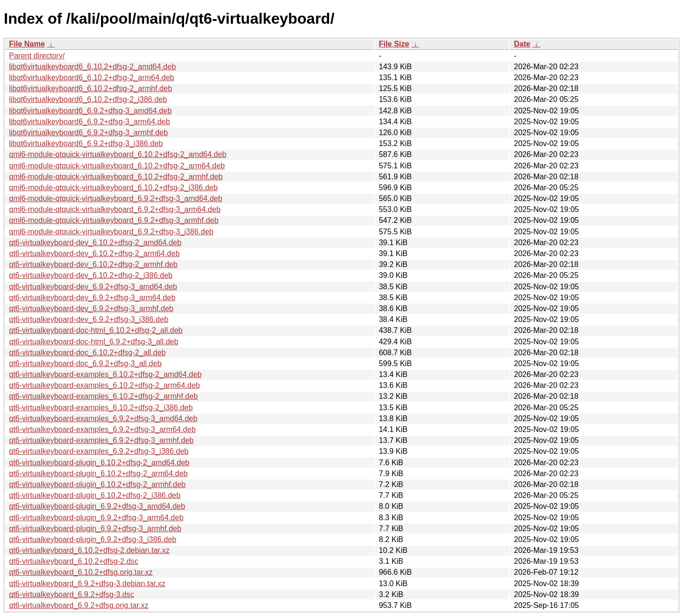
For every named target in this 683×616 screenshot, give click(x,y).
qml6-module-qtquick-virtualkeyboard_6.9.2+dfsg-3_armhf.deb (114, 220)
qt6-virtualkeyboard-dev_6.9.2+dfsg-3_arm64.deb (92, 298)
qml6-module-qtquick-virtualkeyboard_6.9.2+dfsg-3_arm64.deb (115, 209)
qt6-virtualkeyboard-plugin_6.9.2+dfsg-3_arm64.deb (96, 518)
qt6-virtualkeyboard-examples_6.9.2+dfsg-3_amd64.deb (103, 418)
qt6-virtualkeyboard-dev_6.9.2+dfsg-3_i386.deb (89, 319)
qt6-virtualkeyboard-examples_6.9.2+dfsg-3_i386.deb (99, 451)
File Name (27, 44)
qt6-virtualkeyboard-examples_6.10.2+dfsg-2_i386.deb (101, 408)
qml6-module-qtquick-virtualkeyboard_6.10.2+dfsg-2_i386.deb (113, 188)
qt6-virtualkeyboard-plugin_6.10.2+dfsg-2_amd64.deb (99, 463)
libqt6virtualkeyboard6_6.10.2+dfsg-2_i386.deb (88, 99)
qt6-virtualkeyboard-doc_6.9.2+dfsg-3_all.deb (85, 363)
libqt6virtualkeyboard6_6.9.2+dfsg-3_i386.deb (86, 143)
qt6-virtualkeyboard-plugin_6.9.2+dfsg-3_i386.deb (93, 539)
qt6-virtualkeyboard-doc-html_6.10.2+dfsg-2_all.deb (96, 330)
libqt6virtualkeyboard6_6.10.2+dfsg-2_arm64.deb (92, 78)
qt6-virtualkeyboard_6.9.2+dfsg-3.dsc (72, 594)
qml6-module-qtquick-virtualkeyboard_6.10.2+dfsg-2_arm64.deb (117, 166)
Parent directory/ (37, 56)
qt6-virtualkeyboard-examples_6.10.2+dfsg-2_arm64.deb (104, 385)
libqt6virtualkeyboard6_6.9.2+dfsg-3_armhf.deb (88, 133)
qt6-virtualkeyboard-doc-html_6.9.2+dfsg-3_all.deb (94, 342)
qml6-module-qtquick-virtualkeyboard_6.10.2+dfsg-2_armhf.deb (116, 177)
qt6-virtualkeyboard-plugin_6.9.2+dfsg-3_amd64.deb (97, 506)
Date (522, 44)
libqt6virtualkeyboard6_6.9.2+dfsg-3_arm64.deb (89, 122)
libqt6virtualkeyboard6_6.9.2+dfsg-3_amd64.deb (90, 111)
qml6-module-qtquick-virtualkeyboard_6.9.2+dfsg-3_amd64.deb (116, 198)
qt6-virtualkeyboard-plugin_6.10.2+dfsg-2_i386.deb (95, 495)
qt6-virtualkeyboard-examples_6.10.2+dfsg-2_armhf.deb (103, 396)
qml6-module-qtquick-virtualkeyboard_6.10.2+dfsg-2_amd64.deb (118, 154)
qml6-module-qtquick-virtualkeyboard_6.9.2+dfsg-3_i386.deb (111, 232)
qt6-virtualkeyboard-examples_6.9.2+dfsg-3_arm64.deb (102, 429)
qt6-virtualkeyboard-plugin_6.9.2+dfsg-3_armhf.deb (95, 529)
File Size (394, 44)
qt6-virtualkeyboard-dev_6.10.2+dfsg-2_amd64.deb (95, 243)
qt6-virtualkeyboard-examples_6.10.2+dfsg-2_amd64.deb (105, 374)
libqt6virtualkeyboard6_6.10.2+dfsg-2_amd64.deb (92, 67)
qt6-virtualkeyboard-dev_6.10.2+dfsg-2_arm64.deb (94, 253)
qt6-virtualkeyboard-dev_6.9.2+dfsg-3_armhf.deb (91, 308)
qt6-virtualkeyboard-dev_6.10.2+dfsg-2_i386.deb (91, 275)
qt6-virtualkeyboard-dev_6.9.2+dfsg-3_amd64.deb (93, 287)
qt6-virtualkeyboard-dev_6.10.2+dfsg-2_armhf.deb (93, 264)
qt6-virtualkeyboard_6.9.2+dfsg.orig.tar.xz (79, 605)
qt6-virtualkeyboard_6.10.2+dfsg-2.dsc (74, 561)
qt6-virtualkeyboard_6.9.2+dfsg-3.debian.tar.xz (87, 584)
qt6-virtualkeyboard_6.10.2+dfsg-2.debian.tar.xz (89, 550)
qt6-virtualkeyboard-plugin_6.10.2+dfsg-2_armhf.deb (97, 484)
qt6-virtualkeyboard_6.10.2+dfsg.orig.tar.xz (81, 572)
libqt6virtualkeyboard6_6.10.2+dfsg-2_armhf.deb (91, 88)
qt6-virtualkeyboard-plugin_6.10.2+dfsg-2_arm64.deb (98, 473)
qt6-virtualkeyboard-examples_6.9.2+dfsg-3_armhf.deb (101, 440)
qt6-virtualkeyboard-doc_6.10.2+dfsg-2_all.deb (87, 353)
